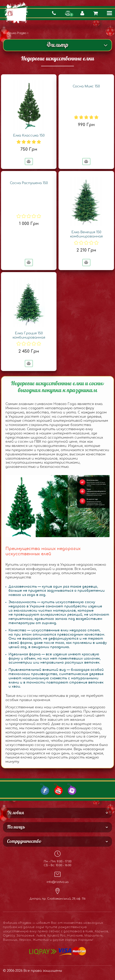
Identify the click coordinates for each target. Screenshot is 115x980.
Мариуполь (94, 936)
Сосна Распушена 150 (29, 183)
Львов (41, 936)
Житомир (41, 940)
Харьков (101, 931)
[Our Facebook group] (44, 789)
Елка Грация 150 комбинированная (29, 335)
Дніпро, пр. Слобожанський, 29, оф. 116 (57, 894)
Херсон (25, 940)
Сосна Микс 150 (86, 86)
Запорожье (26, 936)
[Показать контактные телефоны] (54, 13)
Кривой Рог (56, 936)
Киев (89, 931)
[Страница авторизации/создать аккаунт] (82, 13)
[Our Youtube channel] (58, 789)
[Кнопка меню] (109, 13)
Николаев (75, 936)
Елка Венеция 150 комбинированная (86, 234)
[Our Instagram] (71, 789)
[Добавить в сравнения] (29, 162)
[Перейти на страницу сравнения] (68, 13)
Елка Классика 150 (29, 136)
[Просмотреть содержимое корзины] (96, 13)
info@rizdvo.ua (57, 877)
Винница (10, 940)
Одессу (9, 936)
